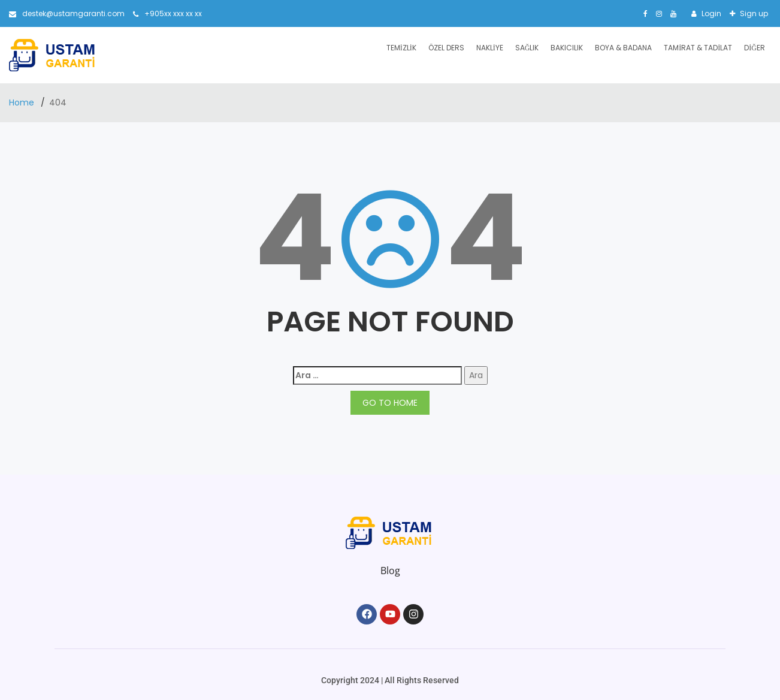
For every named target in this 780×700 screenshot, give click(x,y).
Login (711, 13)
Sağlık (527, 48)
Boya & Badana (623, 48)
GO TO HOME (390, 403)
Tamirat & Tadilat (698, 48)
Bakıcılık (567, 48)
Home (23, 102)
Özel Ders (446, 48)
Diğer (755, 48)
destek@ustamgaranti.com (67, 13)
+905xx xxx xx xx (167, 13)
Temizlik (401, 48)
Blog (390, 571)
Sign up (753, 13)
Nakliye (490, 48)
